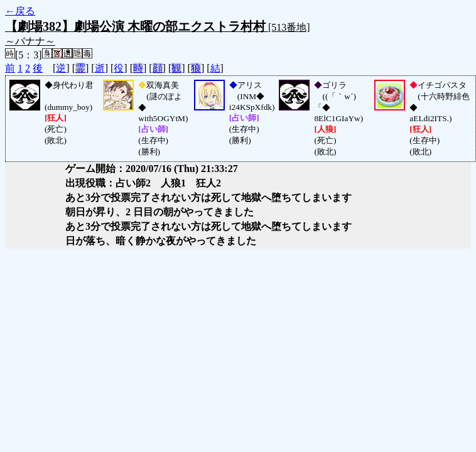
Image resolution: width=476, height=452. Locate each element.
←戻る (20, 11)
